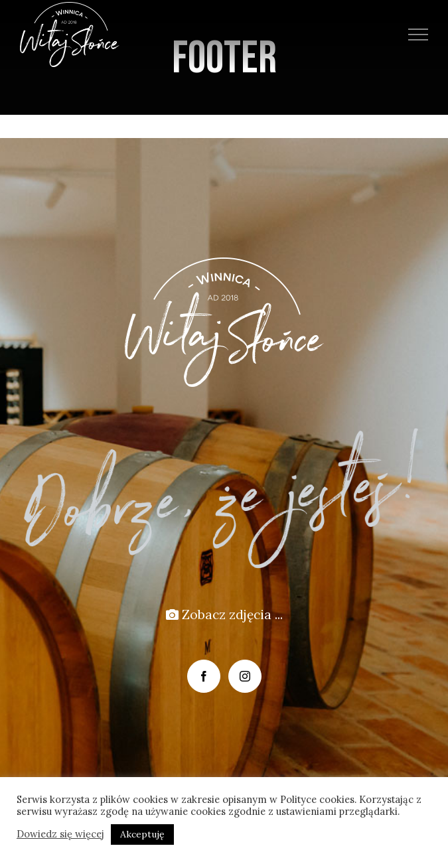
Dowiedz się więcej (60, 834)
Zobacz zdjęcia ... (224, 615)
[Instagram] (245, 676)
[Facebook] (204, 676)
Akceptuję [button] (142, 834)
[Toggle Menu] (418, 35)
